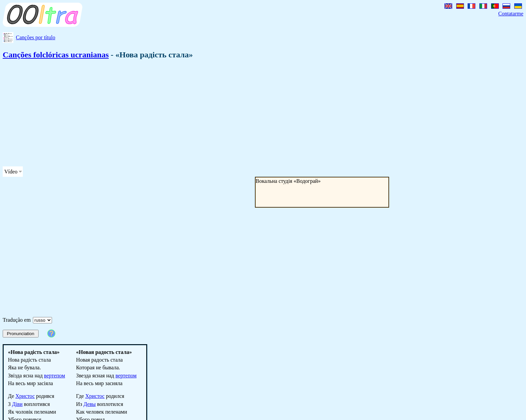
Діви (17, 404)
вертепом (55, 376)
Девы (90, 404)
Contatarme (511, 14)
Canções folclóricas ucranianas (56, 55)
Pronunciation (21, 334)
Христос (25, 396)
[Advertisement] (204, 114)
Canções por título (35, 37)
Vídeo (11, 172)
